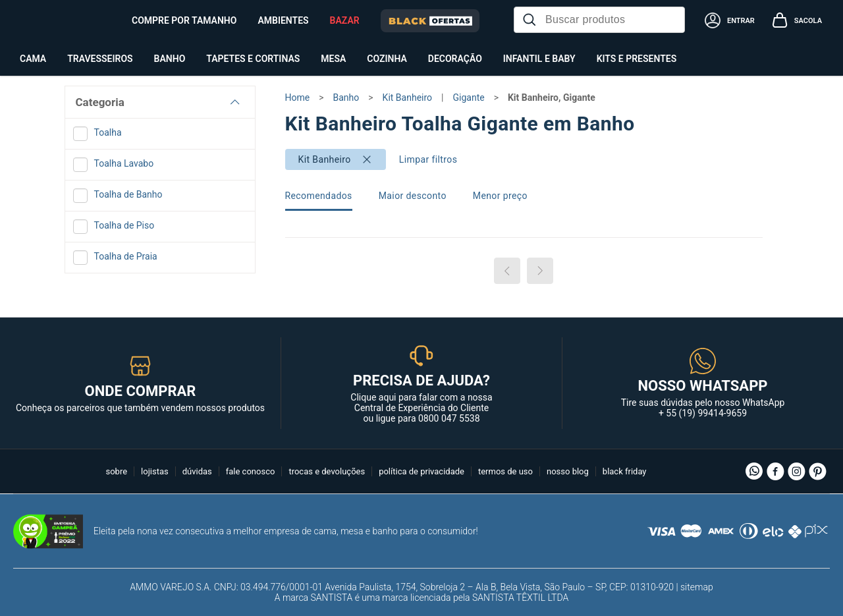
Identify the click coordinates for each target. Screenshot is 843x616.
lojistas (155, 471)
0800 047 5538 (449, 418)
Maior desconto (413, 196)
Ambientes (283, 20)
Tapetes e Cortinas (253, 59)
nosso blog (568, 471)
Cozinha (387, 59)
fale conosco (251, 471)
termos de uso (505, 471)
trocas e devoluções (327, 471)
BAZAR (345, 20)
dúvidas (197, 471)
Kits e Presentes (637, 59)
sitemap (697, 587)
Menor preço (500, 196)
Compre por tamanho (184, 20)
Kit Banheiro (325, 159)
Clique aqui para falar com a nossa (421, 403)
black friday (625, 471)
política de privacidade (421, 471)
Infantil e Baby (539, 59)
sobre (116, 471)
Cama (33, 59)
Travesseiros (100, 59)
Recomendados (319, 196)
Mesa (333, 59)
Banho (170, 59)
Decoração (455, 59)
